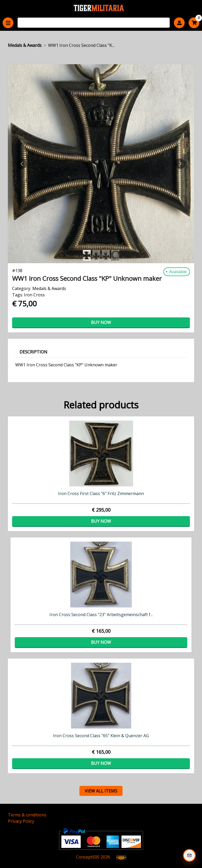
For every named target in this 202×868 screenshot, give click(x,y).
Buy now (101, 322)
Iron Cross (34, 295)
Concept (88, 857)
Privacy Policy (21, 821)
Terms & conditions (27, 815)
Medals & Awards (25, 45)
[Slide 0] (87, 255)
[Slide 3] (115, 255)
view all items (101, 791)
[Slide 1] (96, 255)
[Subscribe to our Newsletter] (189, 855)
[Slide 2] (106, 255)
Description (33, 352)
